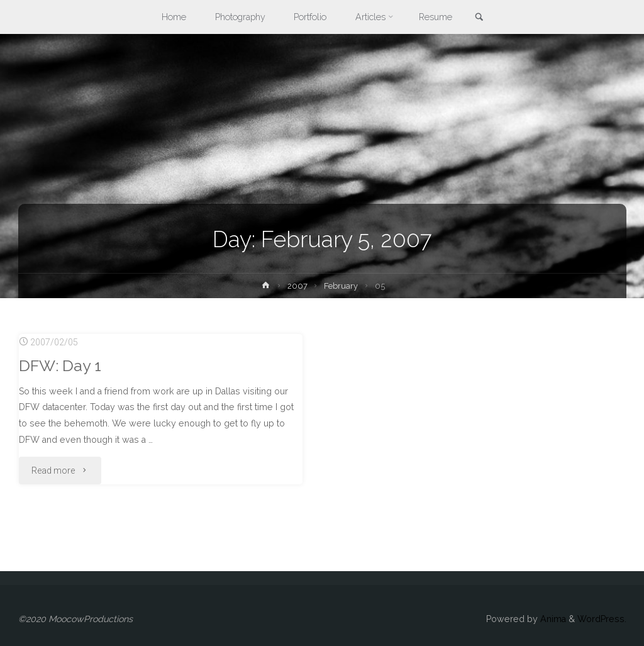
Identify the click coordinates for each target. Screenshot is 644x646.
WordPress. (602, 619)
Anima (552, 619)
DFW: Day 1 (60, 366)
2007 (297, 286)
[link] (479, 18)
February (341, 286)
